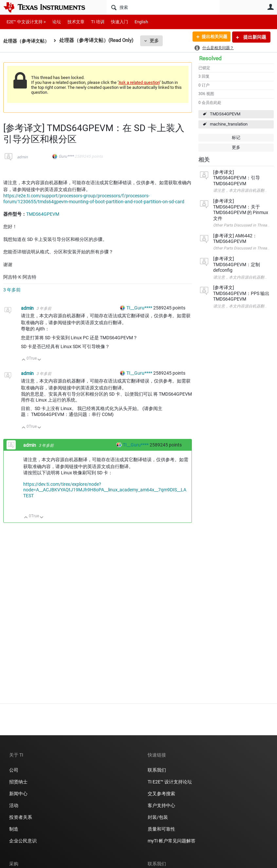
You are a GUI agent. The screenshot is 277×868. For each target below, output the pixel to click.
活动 (14, 805)
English (141, 22)
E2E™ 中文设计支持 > (26, 22)
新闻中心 (18, 794)
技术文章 (76, 22)
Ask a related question (139, 82)
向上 (24, 360)
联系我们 (157, 770)
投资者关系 (21, 817)
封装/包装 (158, 817)
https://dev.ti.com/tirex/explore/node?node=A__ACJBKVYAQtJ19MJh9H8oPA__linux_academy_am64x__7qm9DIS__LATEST (105, 490)
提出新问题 (254, 37)
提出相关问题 (212, 37)
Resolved (210, 58)
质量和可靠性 (162, 829)
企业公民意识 (23, 841)
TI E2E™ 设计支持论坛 (170, 782)
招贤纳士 (18, 782)
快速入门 (120, 22)
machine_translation (229, 124)
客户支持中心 (161, 805)
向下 (39, 360)
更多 (157, 41)
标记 (236, 138)
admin (22, 157)
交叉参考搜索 (161, 794)
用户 (270, 7)
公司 (14, 770)
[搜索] (163, 7)
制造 (14, 829)
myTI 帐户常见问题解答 (172, 841)
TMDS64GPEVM (225, 114)
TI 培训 (98, 22)
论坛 (57, 22)
